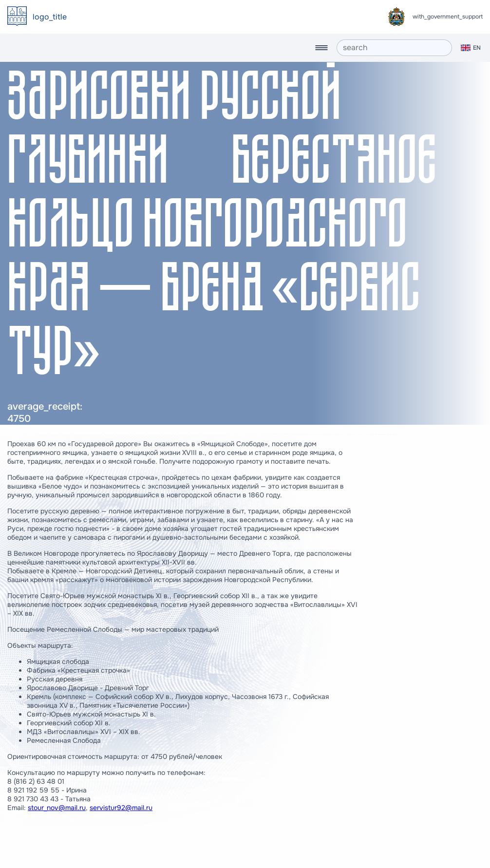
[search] (394, 48)
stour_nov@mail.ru (57, 808)
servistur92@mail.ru (121, 808)
